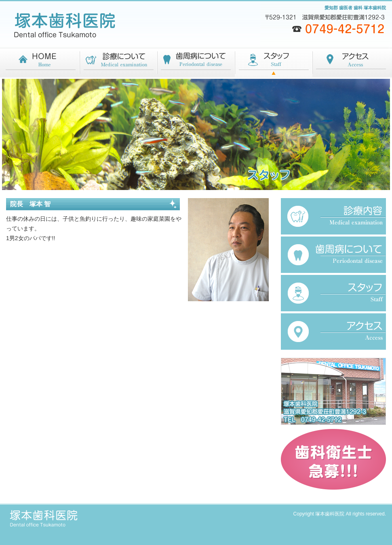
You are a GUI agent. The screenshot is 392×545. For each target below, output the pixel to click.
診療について (118, 64)
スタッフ (274, 64)
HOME (41, 64)
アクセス (351, 64)
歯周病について (196, 64)
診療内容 (333, 216)
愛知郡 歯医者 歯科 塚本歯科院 (355, 8)
